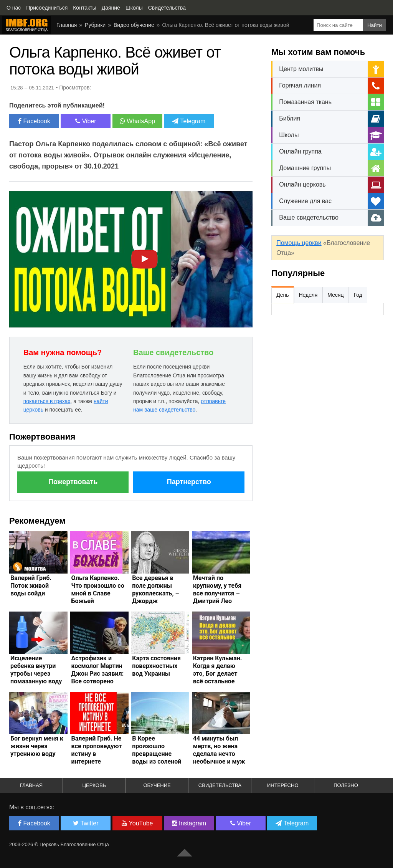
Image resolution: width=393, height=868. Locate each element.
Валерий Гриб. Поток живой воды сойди (31, 586)
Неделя (308, 295)
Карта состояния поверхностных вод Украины (156, 666)
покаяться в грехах (47, 401)
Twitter (86, 823)
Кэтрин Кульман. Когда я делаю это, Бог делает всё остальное (218, 670)
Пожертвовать (73, 482)
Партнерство (189, 482)
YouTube (137, 823)
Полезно (346, 785)
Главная (31, 785)
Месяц (335, 295)
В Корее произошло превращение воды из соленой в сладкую (157, 754)
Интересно (283, 785)
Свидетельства (220, 785)
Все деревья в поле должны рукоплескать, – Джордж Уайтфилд (155, 593)
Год (358, 295)
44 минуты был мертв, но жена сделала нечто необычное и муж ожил (219, 754)
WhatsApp (137, 121)
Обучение (157, 785)
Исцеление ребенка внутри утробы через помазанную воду (36, 670)
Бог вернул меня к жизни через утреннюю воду (37, 746)
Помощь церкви (299, 243)
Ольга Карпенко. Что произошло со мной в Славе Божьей (98, 589)
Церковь (94, 785)
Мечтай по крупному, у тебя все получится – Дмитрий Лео (217, 589)
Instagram (189, 823)
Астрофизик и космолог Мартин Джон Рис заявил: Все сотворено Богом (98, 674)
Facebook (34, 121)
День (282, 295)
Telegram (189, 121)
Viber (86, 121)
